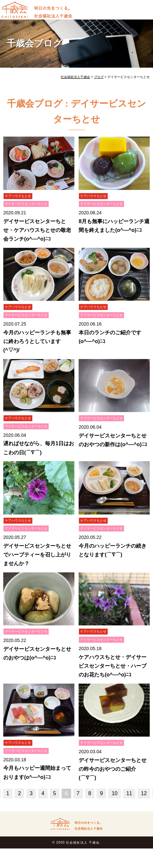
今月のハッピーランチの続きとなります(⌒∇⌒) (113, 550)
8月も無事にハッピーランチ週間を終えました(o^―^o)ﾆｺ (114, 226)
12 (144, 793)
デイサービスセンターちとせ (26, 204)
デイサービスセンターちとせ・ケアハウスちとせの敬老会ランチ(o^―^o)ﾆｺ (37, 230)
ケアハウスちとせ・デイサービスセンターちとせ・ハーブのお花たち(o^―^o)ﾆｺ (113, 666)
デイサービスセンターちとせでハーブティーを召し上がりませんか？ (37, 555)
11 (129, 793)
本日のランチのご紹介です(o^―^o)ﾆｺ (110, 337)
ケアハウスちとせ (18, 196)
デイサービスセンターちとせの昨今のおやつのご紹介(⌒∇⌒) (113, 769)
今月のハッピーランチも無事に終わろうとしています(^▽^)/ (37, 341)
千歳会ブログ (34, 43)
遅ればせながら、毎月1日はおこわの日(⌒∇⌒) (39, 448)
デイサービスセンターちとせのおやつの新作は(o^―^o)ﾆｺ (113, 440)
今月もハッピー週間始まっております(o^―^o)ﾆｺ (37, 772)
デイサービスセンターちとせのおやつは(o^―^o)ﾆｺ (37, 653)
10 (115, 793)
